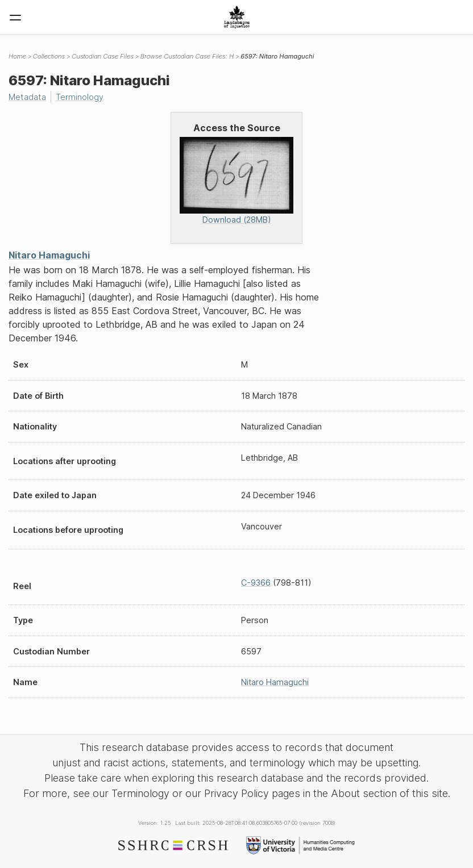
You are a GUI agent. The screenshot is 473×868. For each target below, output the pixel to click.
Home (17, 56)
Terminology (80, 97)
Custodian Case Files (103, 56)
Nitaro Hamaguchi (49, 255)
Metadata (27, 97)
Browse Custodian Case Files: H (187, 56)
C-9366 (256, 583)
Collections (49, 56)
